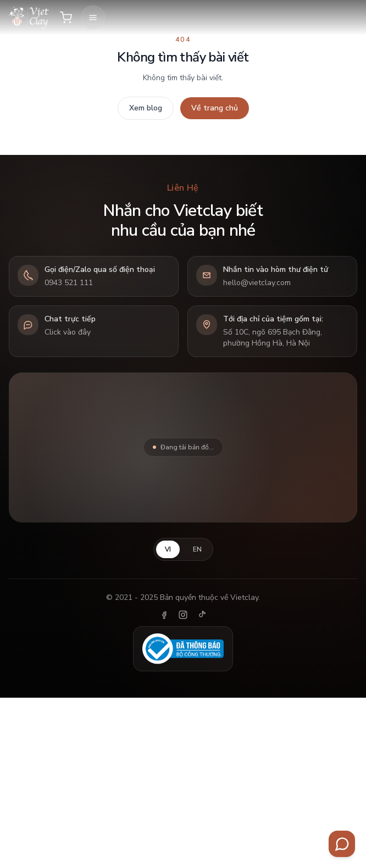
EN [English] (197, 549)
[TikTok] (202, 615)
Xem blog (146, 108)
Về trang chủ (215, 108)
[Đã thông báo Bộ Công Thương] (183, 649)
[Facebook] (164, 615)
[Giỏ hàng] (66, 18)
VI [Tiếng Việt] (168, 549)
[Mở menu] (93, 18)
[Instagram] (183, 615)
